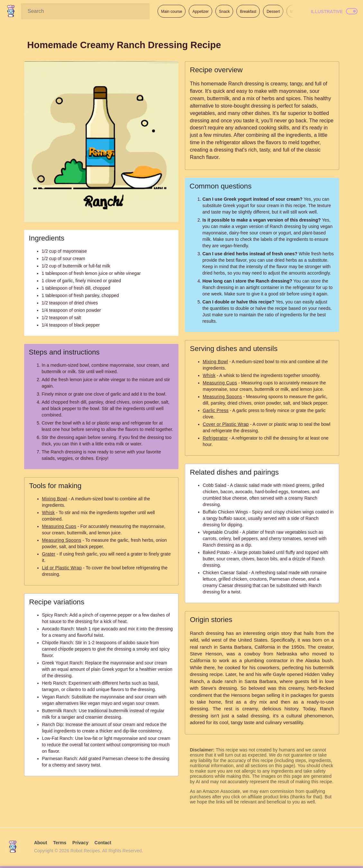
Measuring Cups (59, 526)
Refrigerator (215, 438)
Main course (172, 12)
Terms (60, 843)
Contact (103, 843)
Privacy (80, 843)
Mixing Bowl (55, 499)
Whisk (49, 513)
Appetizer (200, 12)
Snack (224, 12)
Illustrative (327, 12)
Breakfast (248, 12)
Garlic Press (216, 410)
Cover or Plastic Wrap (226, 424)
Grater (49, 554)
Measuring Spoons (62, 540)
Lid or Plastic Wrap (62, 568)
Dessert (273, 12)
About (41, 843)
